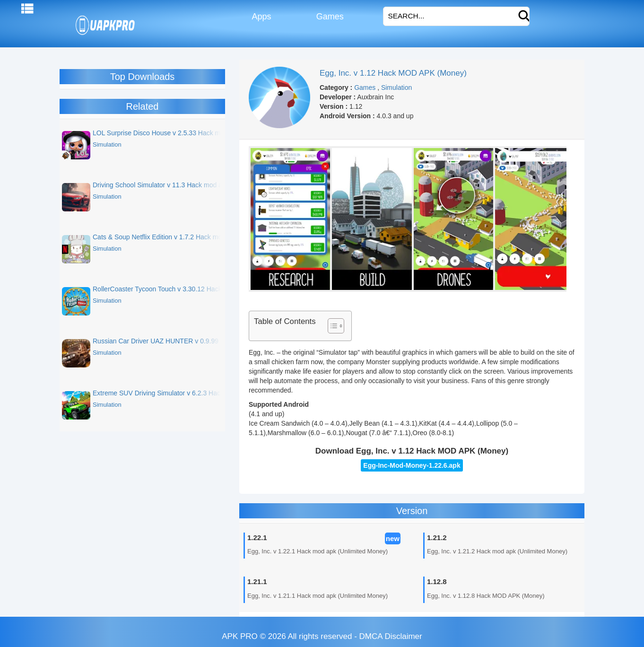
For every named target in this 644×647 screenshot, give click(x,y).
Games (329, 17)
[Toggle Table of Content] (331, 326)
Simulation (396, 87)
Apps (261, 17)
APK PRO (240, 636)
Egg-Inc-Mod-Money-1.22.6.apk (412, 465)
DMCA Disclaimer (391, 636)
